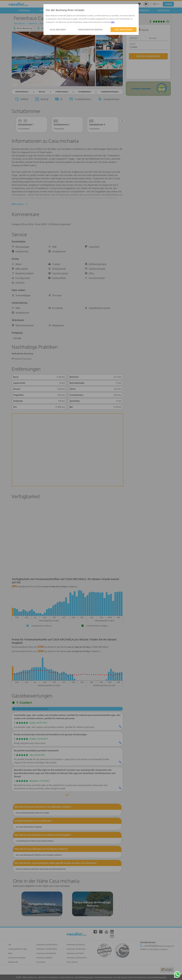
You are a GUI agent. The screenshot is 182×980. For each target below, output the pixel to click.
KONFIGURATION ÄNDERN (90, 30)
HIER (113, 22)
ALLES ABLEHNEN (58, 30)
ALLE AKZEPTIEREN (124, 30)
